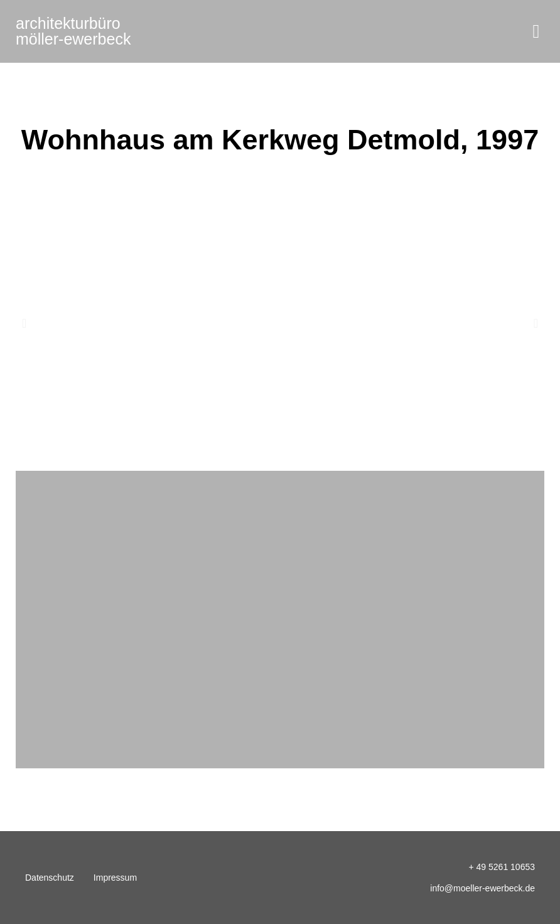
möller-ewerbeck (73, 31)
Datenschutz (50, 878)
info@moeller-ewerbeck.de (482, 888)
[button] (536, 32)
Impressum (115, 878)
